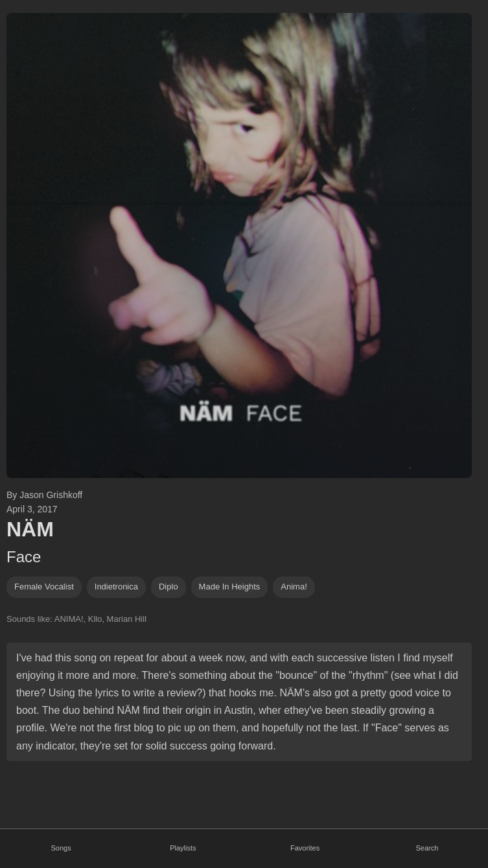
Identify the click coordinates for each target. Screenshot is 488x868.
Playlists (183, 848)
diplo (168, 587)
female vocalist (44, 587)
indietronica (116, 587)
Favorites (305, 848)
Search (427, 848)
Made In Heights (230, 587)
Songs (61, 848)
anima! (294, 587)
